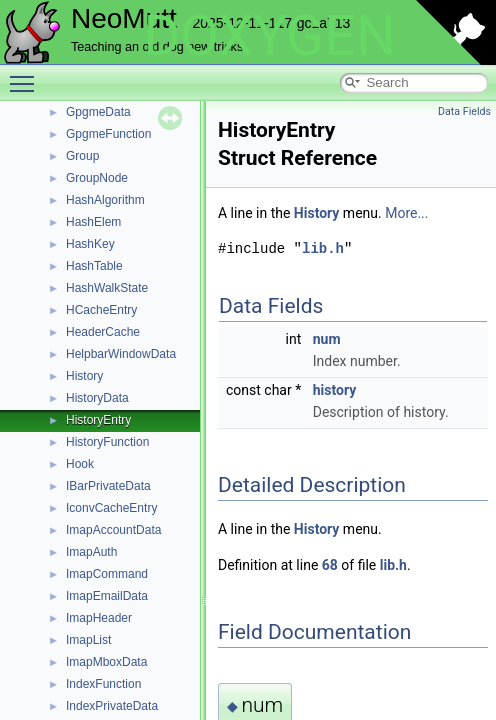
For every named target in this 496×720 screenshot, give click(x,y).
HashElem (93, 222)
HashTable (94, 266)
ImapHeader (99, 618)
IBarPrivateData (108, 486)
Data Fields (464, 111)
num (327, 339)
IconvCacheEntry (111, 508)
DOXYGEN (269, 36)
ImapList (88, 640)
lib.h (323, 248)
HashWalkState (107, 288)
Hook (80, 464)
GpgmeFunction (108, 134)
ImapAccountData (113, 530)
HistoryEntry (98, 420)
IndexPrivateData (112, 706)
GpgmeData (98, 112)
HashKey (90, 244)
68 (330, 565)
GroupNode (97, 178)
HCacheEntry (101, 310)
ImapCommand (107, 574)
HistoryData (97, 398)
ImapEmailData (107, 596)
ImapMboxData (106, 662)
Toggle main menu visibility (27, 75)
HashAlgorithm (105, 200)
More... (406, 213)
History (84, 376)
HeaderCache (103, 332)
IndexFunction (103, 684)
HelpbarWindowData (121, 354)
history (335, 390)
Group (82, 156)
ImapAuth (91, 552)
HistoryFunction (107, 442)
